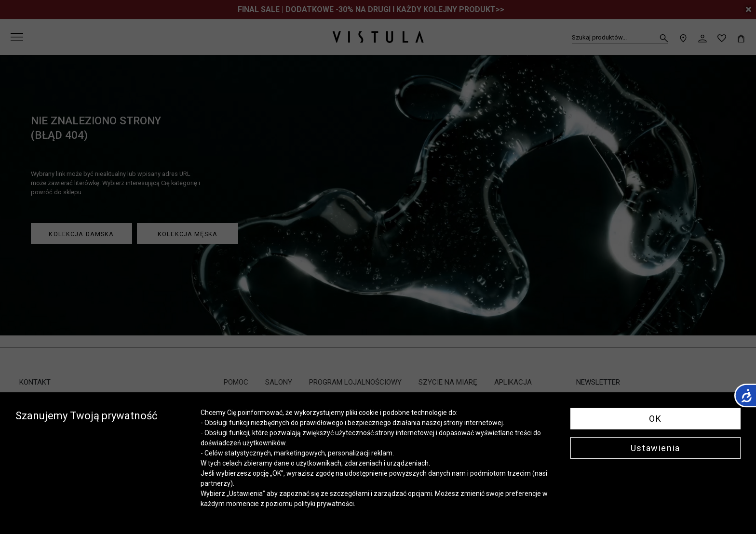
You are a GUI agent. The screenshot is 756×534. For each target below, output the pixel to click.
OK (655, 419)
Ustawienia (655, 448)
